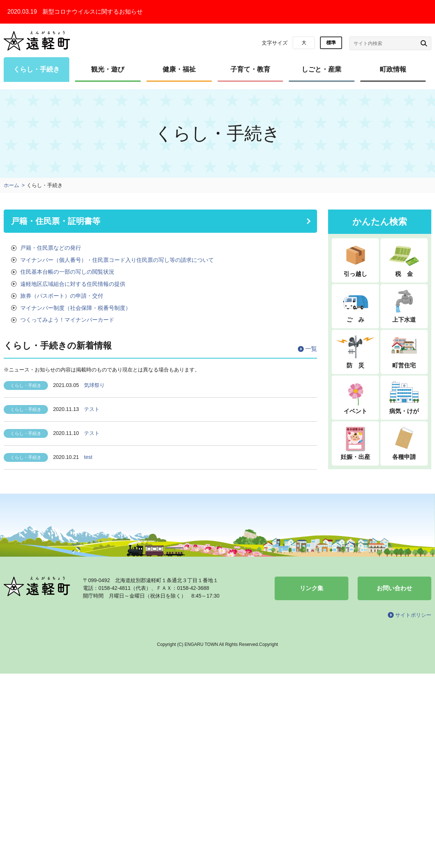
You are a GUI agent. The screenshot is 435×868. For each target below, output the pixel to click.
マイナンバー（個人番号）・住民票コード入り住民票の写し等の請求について (117, 260)
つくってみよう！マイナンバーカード (67, 320)
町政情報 (393, 69)
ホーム (11, 185)
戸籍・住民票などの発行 (51, 248)
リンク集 (312, 588)
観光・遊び (108, 69)
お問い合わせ (394, 588)
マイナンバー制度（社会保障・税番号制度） (76, 308)
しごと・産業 (321, 69)
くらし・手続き (36, 69)
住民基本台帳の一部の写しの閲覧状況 (67, 272)
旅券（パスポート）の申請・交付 (62, 296)
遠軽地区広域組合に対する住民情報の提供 (73, 284)
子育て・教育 (250, 69)
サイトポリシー (413, 615)
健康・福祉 (179, 69)
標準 (331, 43)
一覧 (311, 349)
